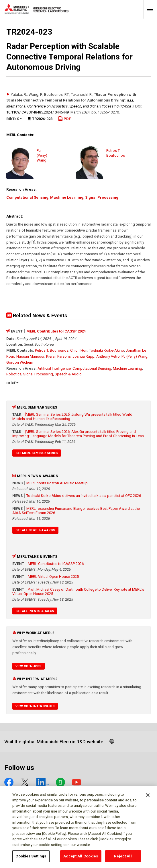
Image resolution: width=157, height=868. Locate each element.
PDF (64, 119)
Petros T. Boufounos (52, 350)
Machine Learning (67, 197)
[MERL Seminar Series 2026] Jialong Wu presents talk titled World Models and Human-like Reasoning (72, 417)
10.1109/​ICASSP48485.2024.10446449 (38, 112)
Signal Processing (102, 197)
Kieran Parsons (58, 356)
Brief (12, 383)
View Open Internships (35, 706)
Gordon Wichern (20, 362)
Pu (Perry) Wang (135, 356)
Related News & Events (37, 315)
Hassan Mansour (30, 356)
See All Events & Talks (35, 611)
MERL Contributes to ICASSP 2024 (56, 331)
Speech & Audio (68, 374)
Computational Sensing (27, 197)
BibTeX (14, 119)
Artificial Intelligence (54, 368)
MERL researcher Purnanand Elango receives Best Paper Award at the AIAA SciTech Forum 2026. (76, 511)
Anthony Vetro (108, 356)
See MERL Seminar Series (37, 453)
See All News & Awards (35, 530)
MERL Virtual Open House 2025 (53, 577)
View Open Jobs (29, 666)
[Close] (148, 798)
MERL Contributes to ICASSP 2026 (56, 564)
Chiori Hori (79, 350)
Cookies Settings (31, 859)
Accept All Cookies (81, 859)
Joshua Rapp (84, 356)
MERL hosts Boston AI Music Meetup (57, 483)
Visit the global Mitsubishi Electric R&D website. (54, 742)
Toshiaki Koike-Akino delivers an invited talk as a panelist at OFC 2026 (84, 496)
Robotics (14, 374)
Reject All (123, 859)
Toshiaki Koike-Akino (107, 350)
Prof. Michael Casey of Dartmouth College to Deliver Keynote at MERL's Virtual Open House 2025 (78, 592)
